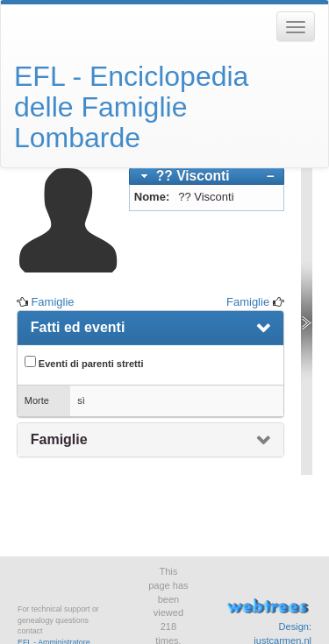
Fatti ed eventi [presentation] (78, 327)
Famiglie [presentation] (59, 439)
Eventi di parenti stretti (84, 362)
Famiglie (52, 302)
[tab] (207, 177)
